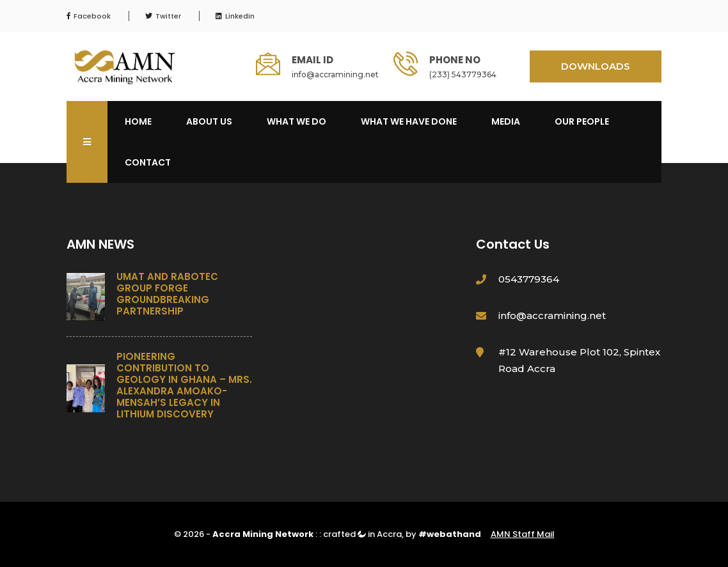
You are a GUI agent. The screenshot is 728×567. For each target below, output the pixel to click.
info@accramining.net (335, 74)
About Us (209, 121)
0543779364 (529, 279)
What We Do (297, 121)
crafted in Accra (362, 534)
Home (138, 121)
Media (506, 121)
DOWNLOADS (596, 66)
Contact (148, 162)
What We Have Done (409, 121)
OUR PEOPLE (582, 121)
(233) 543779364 (463, 74)
